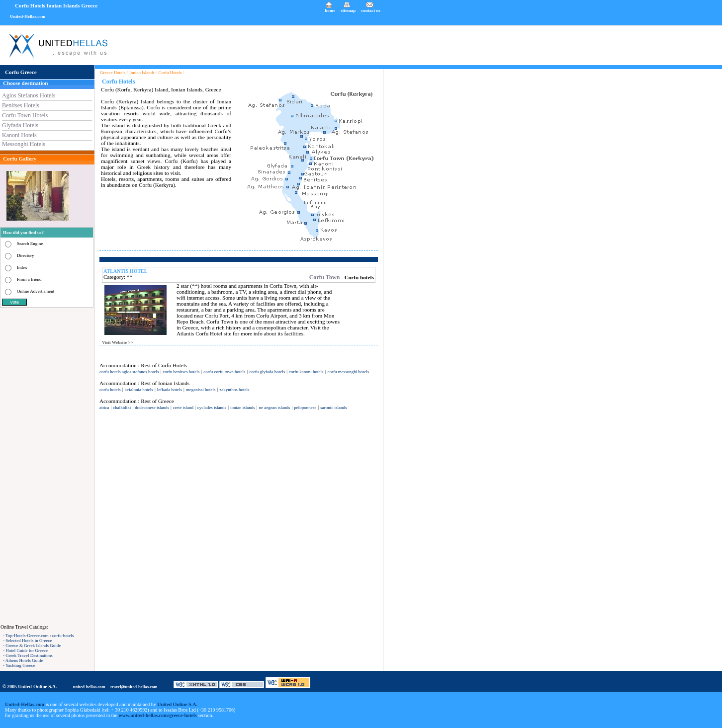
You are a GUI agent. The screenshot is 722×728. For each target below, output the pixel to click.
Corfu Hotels (170, 73)
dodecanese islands (152, 407)
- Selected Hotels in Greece (27, 641)
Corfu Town (325, 277)
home (330, 10)
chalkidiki (122, 407)
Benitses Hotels (21, 105)
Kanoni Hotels (19, 135)
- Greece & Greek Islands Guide (32, 646)
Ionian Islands (142, 73)
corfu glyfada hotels (267, 372)
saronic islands (333, 407)
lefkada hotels (170, 390)
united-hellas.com (89, 687)
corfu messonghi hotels (348, 372)
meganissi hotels (201, 390)
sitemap (348, 10)
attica (104, 407)
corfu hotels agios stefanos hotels (129, 372)
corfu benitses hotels (181, 372)
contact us (371, 10)
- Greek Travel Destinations (28, 655)
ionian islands (243, 407)
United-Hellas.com (28, 16)
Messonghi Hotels (24, 144)
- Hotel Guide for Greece (25, 650)
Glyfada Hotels (20, 125)
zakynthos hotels (234, 390)
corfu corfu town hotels (224, 372)
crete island (183, 407)
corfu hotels (110, 390)
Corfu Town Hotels (25, 115)
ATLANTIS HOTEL (125, 271)
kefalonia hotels (139, 390)
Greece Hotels (113, 73)
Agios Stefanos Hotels (29, 95)
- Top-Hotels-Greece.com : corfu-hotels (38, 636)
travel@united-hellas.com (134, 687)
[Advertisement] (47, 466)
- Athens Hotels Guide (23, 660)
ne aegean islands (275, 407)
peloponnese (305, 407)
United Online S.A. (177, 704)
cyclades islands (212, 407)
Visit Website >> (118, 342)
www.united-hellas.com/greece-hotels (158, 715)
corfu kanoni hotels (306, 372)
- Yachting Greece (19, 665)
